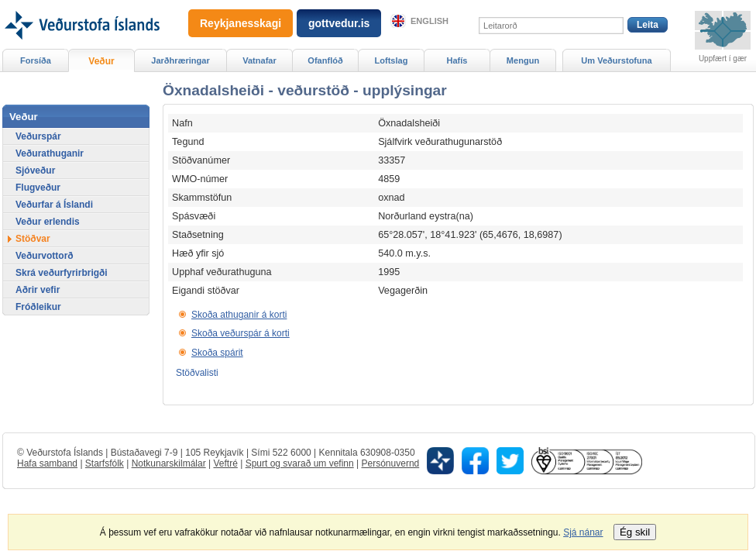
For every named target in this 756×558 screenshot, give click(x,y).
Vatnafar (259, 60)
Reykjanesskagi (241, 23)
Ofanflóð (325, 60)
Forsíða (36, 60)
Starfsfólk (105, 463)
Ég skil (635, 532)
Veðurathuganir (50, 153)
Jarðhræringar (180, 60)
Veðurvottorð (45, 256)
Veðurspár (38, 136)
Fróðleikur (38, 307)
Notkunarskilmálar (169, 463)
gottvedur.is (339, 23)
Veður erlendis (48, 222)
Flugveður (38, 188)
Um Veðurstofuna (616, 60)
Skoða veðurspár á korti (241, 333)
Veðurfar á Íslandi (54, 205)
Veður (101, 61)
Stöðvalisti (197, 373)
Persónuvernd (391, 463)
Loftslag (392, 60)
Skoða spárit (217, 353)
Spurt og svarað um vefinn (300, 463)
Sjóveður (35, 170)
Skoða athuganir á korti (239, 315)
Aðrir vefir (38, 290)
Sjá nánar (583, 532)
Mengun (523, 60)
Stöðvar (33, 239)
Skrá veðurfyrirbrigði (62, 273)
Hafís (457, 60)
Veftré (225, 463)
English (430, 21)
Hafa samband (47, 463)
